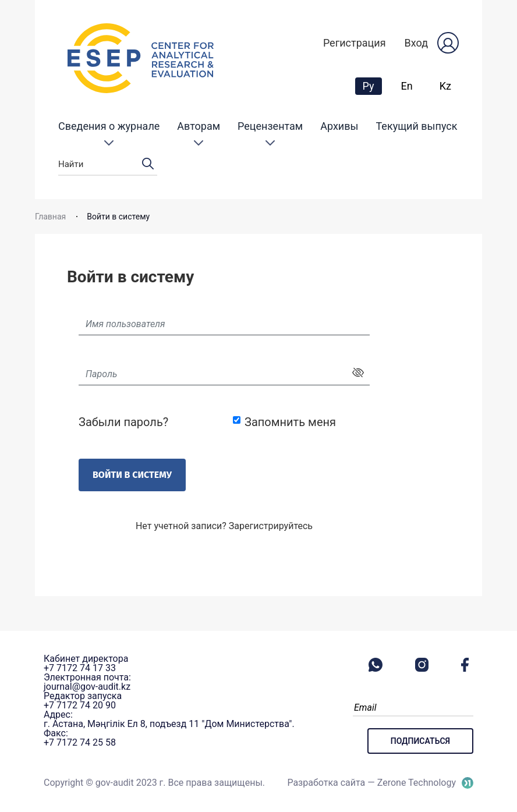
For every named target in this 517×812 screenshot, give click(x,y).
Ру (372, 86)
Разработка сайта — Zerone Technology (371, 783)
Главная (50, 217)
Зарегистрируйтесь (271, 526)
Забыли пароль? (123, 422)
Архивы (339, 126)
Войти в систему (132, 475)
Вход (416, 43)
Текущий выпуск (417, 126)
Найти (108, 164)
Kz (445, 86)
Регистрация (355, 43)
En (407, 86)
